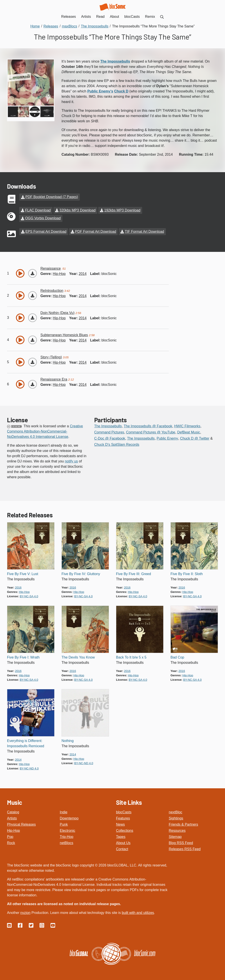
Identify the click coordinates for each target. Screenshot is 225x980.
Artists (12, 818)
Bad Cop (177, 657)
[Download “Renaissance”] (33, 273)
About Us (123, 842)
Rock (11, 842)
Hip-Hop (14, 830)
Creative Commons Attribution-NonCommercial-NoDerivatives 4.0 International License (45, 431)
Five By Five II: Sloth (187, 573)
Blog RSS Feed (181, 842)
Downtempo (69, 818)
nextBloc (175, 812)
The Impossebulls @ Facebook (148, 426)
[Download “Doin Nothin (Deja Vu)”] (33, 317)
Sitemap (175, 836)
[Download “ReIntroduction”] (33, 295)
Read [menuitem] (100, 17)
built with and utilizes (138, 912)
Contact (122, 849)
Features (123, 818)
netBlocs (66, 842)
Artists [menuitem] (86, 17)
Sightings (176, 818)
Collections (125, 830)
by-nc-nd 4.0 (29, 768)
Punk (64, 824)
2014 (83, 273)
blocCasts (124, 812)
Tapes (121, 836)
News (120, 824)
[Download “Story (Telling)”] (33, 362)
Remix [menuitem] (150, 17)
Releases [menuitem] (69, 17)
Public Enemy (167, 438)
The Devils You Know (78, 657)
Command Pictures (109, 432)
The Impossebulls (108, 426)
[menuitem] (162, 17)
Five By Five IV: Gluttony (81, 573)
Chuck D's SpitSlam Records (117, 444)
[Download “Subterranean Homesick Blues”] (33, 339)
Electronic (67, 830)
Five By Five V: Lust (23, 573)
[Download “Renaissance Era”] (33, 384)
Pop (10, 836)
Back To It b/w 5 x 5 (131, 657)
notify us (71, 461)
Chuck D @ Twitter (195, 438)
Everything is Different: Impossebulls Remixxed (26, 743)
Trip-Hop (67, 836)
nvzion (25, 912)
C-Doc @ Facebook (110, 438)
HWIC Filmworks (187, 426)
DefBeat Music (189, 432)
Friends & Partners (183, 824)
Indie (64, 812)
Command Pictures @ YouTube (151, 432)
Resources (177, 830)
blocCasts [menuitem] (132, 17)
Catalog (13, 812)
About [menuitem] (114, 17)
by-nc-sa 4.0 (29, 596)
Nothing (68, 740)
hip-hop (59, 273)
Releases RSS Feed (185, 849)
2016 (18, 587)
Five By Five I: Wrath (23, 657)
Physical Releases (21, 824)
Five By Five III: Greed (133, 573)
